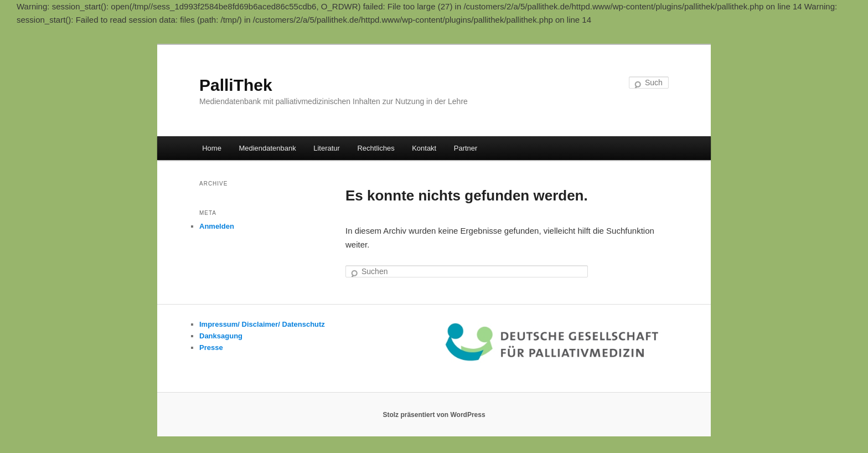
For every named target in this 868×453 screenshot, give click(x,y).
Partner (466, 148)
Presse (211, 348)
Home (212, 148)
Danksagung (221, 336)
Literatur (327, 148)
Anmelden (217, 226)
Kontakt (424, 148)
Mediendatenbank (267, 148)
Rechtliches (376, 148)
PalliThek (236, 85)
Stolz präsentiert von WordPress (434, 415)
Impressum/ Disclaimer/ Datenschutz (262, 324)
